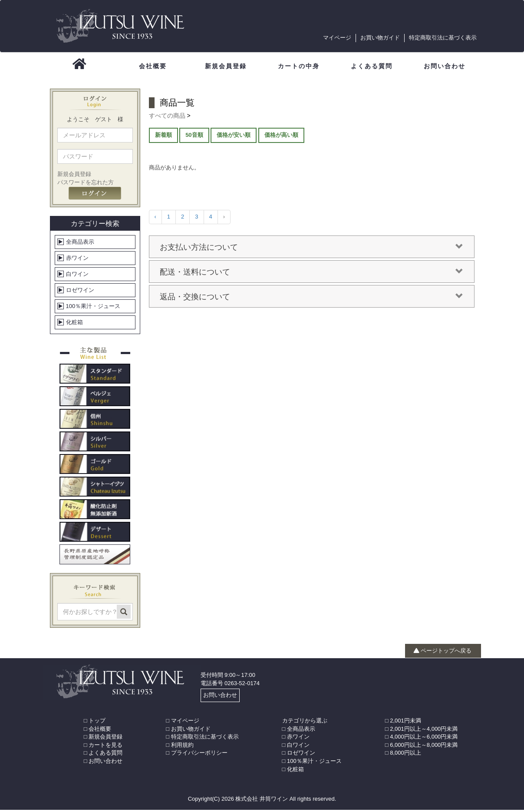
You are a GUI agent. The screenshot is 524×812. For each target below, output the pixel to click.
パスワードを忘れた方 (86, 184)
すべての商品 (168, 118)
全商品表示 (80, 244)
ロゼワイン (80, 292)
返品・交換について (312, 299)
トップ (97, 723)
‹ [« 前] (155, 219)
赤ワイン (77, 260)
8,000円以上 (405, 755)
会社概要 (100, 731)
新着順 (163, 137)
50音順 (194, 137)
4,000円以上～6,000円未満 (424, 739)
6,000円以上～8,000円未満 (424, 747)
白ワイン (77, 276)
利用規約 (182, 747)
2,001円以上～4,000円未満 (424, 731)
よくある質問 (105, 755)
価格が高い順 (281, 137)
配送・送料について (312, 274)
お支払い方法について (312, 249)
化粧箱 (74, 324)
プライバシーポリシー (199, 755)
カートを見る (105, 747)
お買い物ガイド (380, 38)
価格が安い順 (234, 137)
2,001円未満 (405, 723)
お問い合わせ (220, 697)
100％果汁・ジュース (93, 308)
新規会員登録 (74, 177)
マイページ (337, 38)
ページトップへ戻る (443, 653)
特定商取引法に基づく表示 (443, 38)
